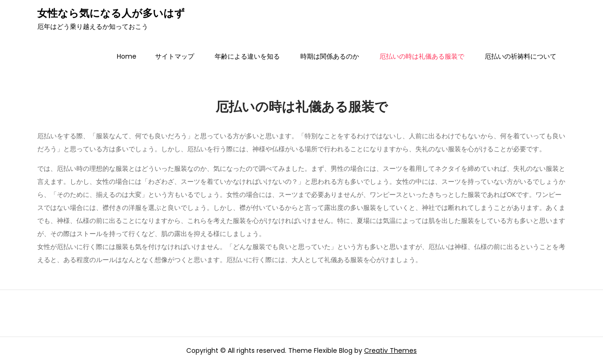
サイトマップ (175, 56)
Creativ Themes (390, 351)
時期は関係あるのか (330, 56)
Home (127, 56)
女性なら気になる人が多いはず (111, 13)
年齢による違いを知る (247, 56)
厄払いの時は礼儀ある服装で (422, 56)
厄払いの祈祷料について (521, 56)
